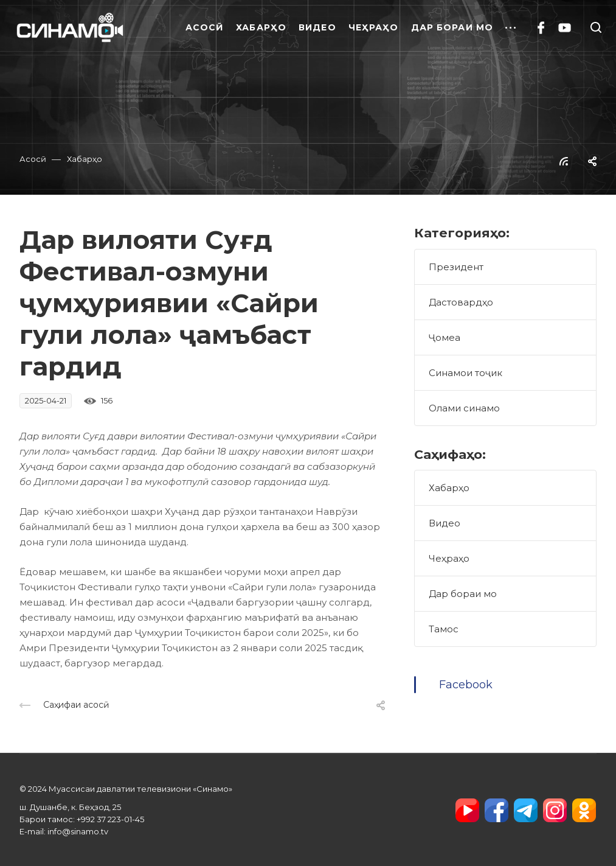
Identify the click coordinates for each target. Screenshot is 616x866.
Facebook (466, 685)
